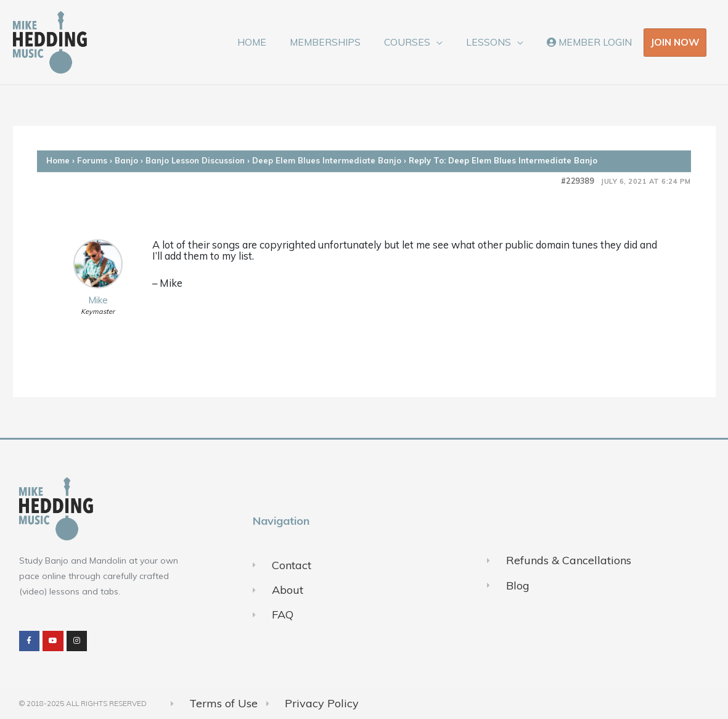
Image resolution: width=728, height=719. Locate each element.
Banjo (126, 160)
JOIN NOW (675, 42)
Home (58, 160)
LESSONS (494, 42)
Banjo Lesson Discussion (195, 160)
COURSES (417, 42)
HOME (270, 42)
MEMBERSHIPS (339, 42)
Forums (92, 160)
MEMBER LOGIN (591, 42)
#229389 (578, 181)
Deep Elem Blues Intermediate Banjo (327, 160)
